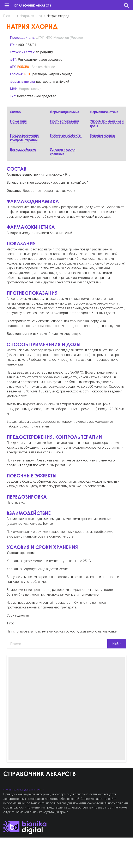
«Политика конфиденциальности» (23, 790)
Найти (117, 644)
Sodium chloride (43, 67)
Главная (9, 16)
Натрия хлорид (31, 16)
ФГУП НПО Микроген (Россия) (59, 38)
